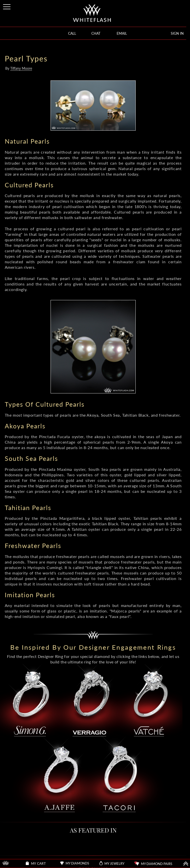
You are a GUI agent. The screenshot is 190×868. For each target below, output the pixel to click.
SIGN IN (177, 33)
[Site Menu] (7, 6)
